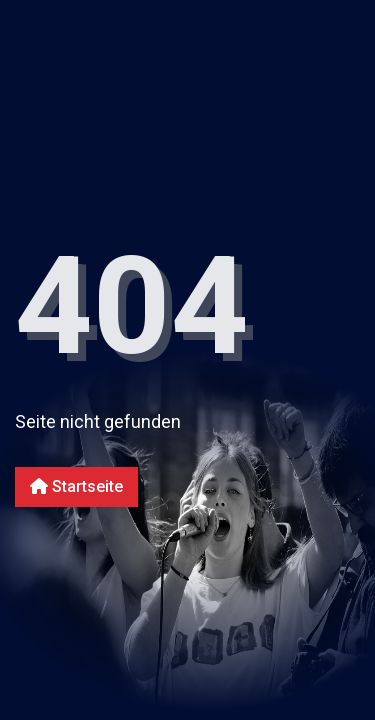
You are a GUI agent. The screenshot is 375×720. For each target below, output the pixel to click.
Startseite (76, 486)
